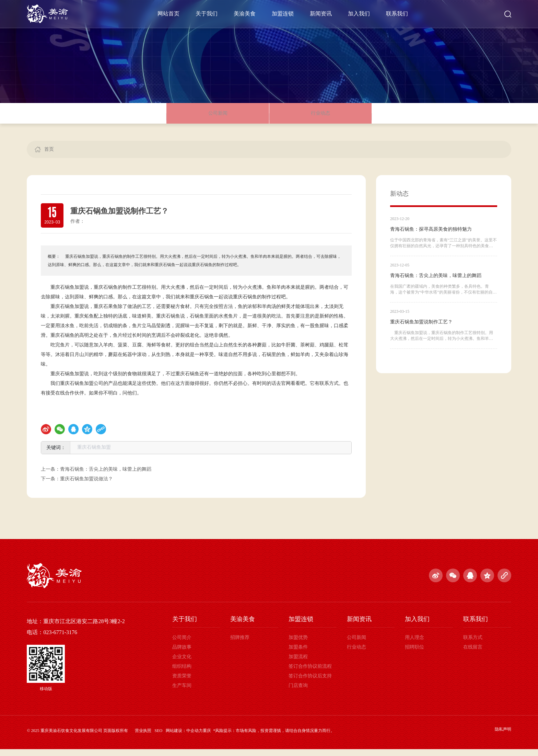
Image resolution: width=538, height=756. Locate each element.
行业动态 (320, 117)
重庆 (207, 737)
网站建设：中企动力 (184, 737)
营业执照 (143, 737)
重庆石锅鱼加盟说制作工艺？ (421, 329)
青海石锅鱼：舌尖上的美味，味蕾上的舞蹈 (106, 476)
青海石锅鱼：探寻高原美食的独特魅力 (431, 236)
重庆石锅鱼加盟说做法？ (86, 486)
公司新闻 (218, 117)
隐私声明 (503, 736)
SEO (159, 737)
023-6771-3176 (60, 639)
